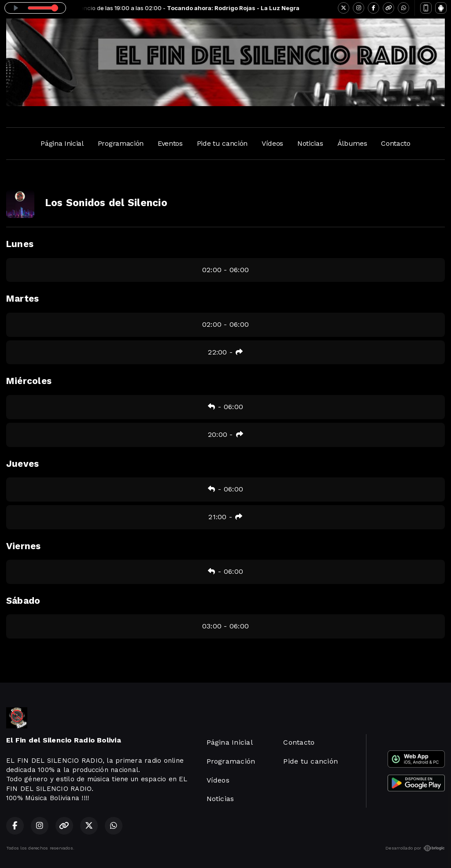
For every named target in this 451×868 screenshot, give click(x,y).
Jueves (22, 464)
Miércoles (29, 381)
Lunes (20, 244)
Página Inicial (62, 143)
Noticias (310, 143)
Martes (22, 299)
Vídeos (272, 143)
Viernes (24, 546)
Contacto (396, 143)
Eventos (170, 143)
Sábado (23, 601)
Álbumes (352, 143)
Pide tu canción (222, 143)
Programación (121, 143)
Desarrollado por (415, 848)
